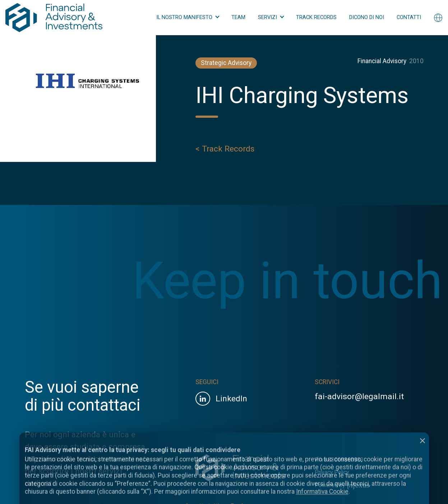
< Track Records (225, 150)
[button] (188, 18)
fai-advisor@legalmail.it (359, 396)
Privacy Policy (332, 472)
